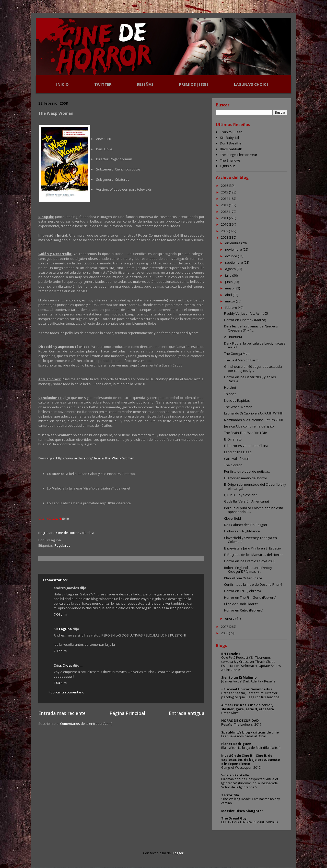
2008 (225, 237)
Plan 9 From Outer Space (243, 578)
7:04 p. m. (61, 614)
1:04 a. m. (61, 683)
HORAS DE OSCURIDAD (240, 720)
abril (229, 295)
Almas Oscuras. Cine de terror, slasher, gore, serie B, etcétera (248, 707)
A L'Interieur (233, 337)
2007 (225, 627)
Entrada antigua (187, 713)
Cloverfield (232, 518)
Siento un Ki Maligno (239, 677)
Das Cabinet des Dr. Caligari (246, 525)
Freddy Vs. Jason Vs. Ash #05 (246, 313)
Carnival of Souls (237, 459)
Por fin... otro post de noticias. (247, 471)
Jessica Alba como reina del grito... (250, 426)
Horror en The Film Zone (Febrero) (250, 597)
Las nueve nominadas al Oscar (244, 736)
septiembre (234, 262)
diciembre (233, 243)
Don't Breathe (231, 143)
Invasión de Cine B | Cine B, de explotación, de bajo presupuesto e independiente (251, 760)
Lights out (227, 166)
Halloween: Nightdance (242, 531)
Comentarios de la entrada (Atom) (86, 724)
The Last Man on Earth (241, 360)
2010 (225, 224)
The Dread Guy (234, 818)
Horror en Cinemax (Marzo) (245, 320)
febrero (231, 308)
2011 (225, 218)
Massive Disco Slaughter (242, 811)
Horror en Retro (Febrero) (244, 610)
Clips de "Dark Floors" (241, 604)
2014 (225, 199)
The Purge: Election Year (239, 155)
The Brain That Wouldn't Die (246, 433)
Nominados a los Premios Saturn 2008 (253, 420)
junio (229, 282)
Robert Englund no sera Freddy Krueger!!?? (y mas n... (248, 570)
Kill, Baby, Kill (230, 138)
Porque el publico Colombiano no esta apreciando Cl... (254, 510)
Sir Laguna (63, 629)
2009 (225, 231)
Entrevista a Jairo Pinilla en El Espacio (253, 548)
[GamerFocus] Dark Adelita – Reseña (248, 681)
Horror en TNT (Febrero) (242, 591)
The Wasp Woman (238, 407)
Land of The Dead (238, 452)
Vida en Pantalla (235, 775)
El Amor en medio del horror (246, 478)
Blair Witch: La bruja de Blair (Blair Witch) (251, 748)
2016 (225, 186)
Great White (230, 713)
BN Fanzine (231, 654)
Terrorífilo (230, 795)
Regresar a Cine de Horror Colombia (66, 533)
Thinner (230, 394)
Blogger (178, 853)
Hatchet (230, 387)
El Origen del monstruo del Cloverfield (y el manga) (255, 486)
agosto (231, 269)
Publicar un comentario (66, 692)
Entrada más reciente (62, 713)
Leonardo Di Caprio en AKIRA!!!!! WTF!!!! (253, 413)
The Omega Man (237, 353)
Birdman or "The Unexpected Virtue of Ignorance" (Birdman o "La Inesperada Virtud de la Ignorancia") (250, 783)
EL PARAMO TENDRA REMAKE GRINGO (250, 822)
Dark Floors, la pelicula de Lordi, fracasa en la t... (255, 345)
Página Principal (127, 713)
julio (229, 275)
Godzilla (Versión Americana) (246, 501)
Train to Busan (231, 132)
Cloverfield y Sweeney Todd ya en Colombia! (250, 540)
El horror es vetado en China (246, 446)
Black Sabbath (231, 149)
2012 (225, 212)
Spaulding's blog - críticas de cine (250, 732)
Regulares (62, 545)
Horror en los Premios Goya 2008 (250, 561)
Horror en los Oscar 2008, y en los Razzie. (250, 379)
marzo (230, 301)
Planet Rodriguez (236, 744)
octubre (231, 256)
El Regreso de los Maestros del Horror (253, 555)
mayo (230, 288)
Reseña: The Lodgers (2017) (242, 724)
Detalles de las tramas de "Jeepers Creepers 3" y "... (251, 328)
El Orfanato (233, 439)
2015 (225, 192)
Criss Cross (63, 665)
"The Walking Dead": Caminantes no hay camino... (250, 801)
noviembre (234, 249)
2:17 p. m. (61, 651)
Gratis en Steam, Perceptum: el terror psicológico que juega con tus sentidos (250, 695)
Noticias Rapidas (237, 400)
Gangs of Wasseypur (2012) (241, 768)
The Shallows (230, 160)
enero (230, 618)
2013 (225, 205)
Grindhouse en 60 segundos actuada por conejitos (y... (253, 369)
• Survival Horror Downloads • (247, 689)
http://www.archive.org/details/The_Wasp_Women (95, 458)
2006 (225, 633)
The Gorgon (233, 465)
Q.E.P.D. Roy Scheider (241, 495)
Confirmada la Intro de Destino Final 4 (253, 584)
